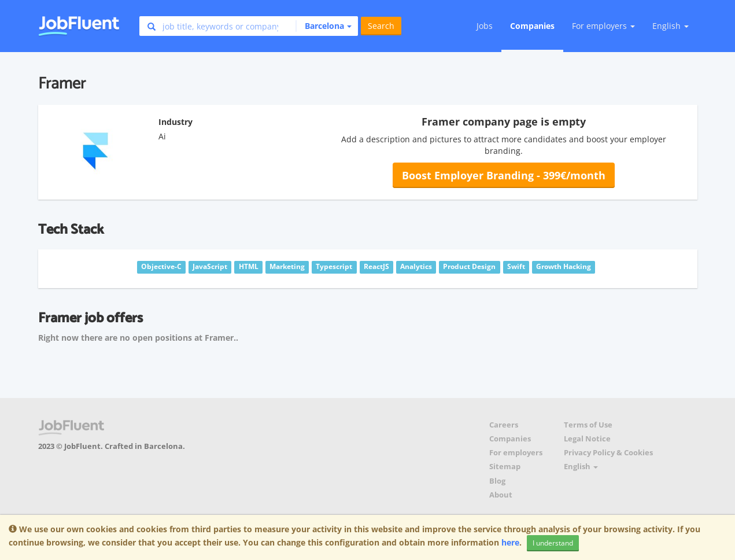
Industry (176, 122)
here (510, 542)
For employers (516, 453)
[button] (324, 26)
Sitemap (505, 467)
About (501, 495)
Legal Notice (587, 439)
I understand (553, 543)
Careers (504, 425)
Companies (532, 26)
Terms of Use (588, 425)
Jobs (485, 26)
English (671, 26)
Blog (497, 481)
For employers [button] (603, 26)
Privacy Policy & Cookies (608, 453)
